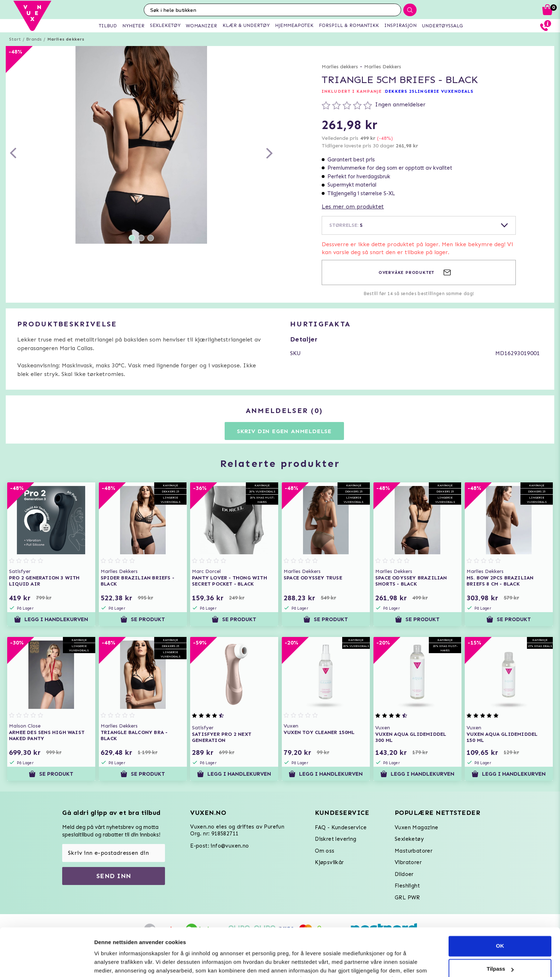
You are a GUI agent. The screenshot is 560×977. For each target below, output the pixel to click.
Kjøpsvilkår (329, 862)
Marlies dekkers (66, 39)
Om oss (325, 851)
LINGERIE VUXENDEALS (444, 91)
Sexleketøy (409, 839)
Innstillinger (110, 963)
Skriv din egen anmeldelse (284, 431)
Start (15, 39)
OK (500, 901)
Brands (34, 39)
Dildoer (404, 874)
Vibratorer (408, 862)
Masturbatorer (414, 851)
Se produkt (143, 619)
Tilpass (500, 924)
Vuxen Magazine (417, 827)
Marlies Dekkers (383, 67)
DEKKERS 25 (400, 91)
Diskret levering (336, 839)
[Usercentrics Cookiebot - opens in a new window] (47, 963)
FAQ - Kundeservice (341, 827)
